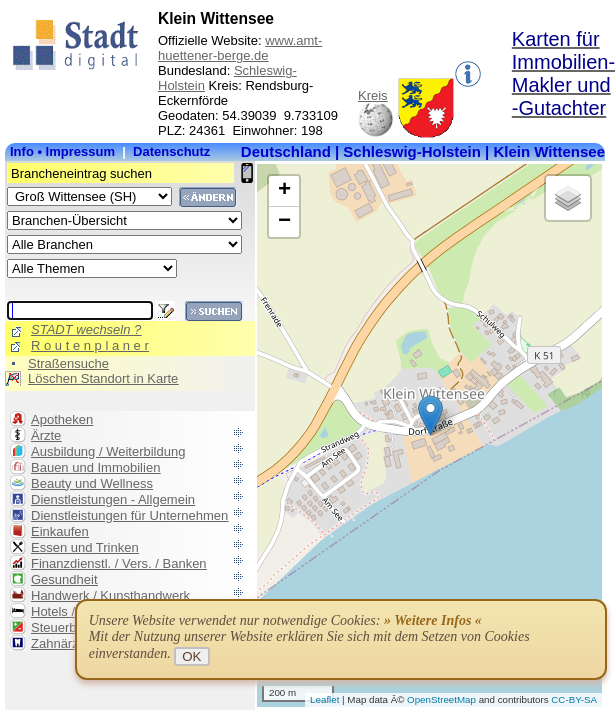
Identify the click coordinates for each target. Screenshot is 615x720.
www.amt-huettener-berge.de (240, 48)
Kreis (373, 95)
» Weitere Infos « (433, 620)
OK (191, 656)
